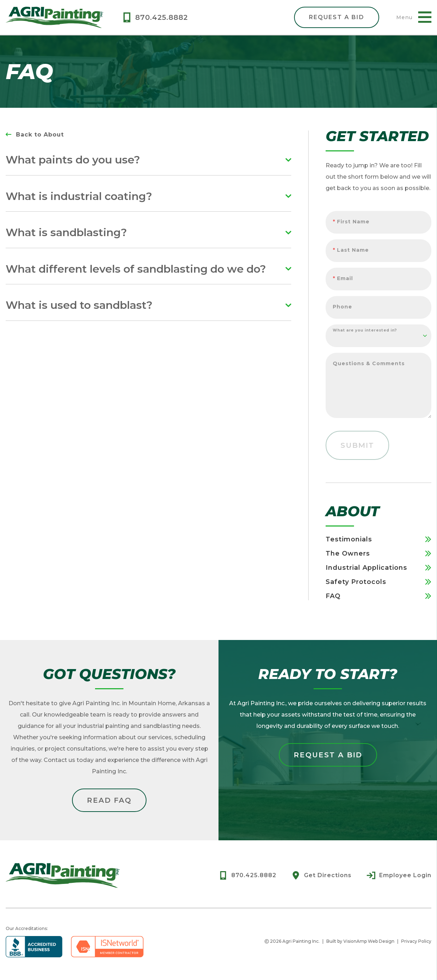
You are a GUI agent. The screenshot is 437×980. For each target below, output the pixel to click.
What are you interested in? (365, 330)
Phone (342, 307)
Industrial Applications (378, 568)
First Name (351, 222)
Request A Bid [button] (337, 17)
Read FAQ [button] (109, 800)
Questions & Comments (369, 363)
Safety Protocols (378, 582)
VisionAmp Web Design (369, 941)
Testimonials (378, 539)
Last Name (351, 250)
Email (343, 278)
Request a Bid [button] (328, 755)
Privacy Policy (416, 941)
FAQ (378, 596)
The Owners (378, 553)
